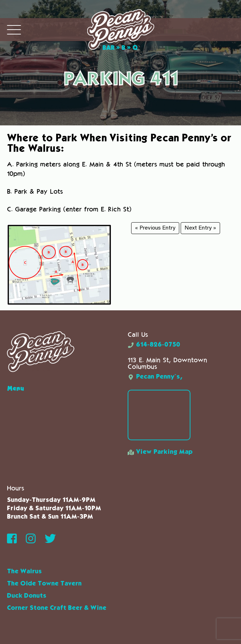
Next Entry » (200, 228)
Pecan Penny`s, (155, 377)
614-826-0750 (154, 345)
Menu (16, 388)
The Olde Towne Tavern (44, 584)
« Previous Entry (155, 228)
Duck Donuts (27, 596)
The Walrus (24, 572)
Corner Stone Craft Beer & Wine (57, 608)
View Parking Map (160, 452)
